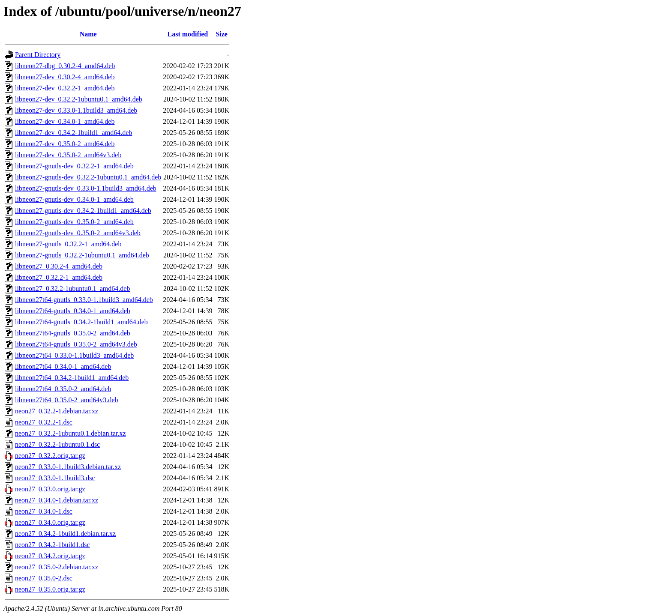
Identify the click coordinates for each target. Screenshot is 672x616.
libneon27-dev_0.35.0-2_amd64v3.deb (68, 155)
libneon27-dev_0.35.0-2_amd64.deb (65, 144)
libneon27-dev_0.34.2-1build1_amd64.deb (73, 133)
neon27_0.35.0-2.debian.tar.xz (57, 567)
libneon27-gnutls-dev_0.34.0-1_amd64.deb (74, 199)
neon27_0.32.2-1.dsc (44, 422)
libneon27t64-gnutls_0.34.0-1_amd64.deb (73, 311)
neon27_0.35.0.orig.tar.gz (50, 589)
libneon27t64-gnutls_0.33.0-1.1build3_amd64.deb (84, 300)
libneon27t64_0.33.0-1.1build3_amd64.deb (74, 355)
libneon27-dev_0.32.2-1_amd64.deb (65, 88)
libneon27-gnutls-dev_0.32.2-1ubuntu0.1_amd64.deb (88, 177)
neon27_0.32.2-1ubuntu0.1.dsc (57, 444)
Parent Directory (38, 55)
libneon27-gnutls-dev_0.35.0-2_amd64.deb (74, 222)
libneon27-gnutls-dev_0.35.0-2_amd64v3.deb (78, 233)
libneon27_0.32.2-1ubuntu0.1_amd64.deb (72, 289)
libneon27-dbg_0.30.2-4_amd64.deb (65, 66)
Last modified (188, 34)
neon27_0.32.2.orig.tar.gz (50, 456)
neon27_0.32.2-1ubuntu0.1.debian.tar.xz (70, 433)
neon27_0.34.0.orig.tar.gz (50, 522)
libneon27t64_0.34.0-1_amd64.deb (63, 366)
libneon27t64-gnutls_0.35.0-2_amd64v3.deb (76, 344)
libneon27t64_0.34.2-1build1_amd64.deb (72, 378)
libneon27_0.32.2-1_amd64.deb (59, 277)
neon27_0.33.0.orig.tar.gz (50, 489)
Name (88, 34)
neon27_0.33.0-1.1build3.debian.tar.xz (68, 467)
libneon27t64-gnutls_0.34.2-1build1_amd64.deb (81, 322)
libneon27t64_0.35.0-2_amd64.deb (63, 389)
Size (222, 34)
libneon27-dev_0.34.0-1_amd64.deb (65, 121)
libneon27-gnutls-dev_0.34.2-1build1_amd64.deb (83, 211)
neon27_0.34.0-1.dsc (44, 511)
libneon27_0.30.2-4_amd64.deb (59, 266)
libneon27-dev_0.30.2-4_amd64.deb (65, 77)
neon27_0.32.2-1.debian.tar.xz (57, 411)
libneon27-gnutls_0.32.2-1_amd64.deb (68, 244)
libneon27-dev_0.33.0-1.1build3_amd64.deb (76, 110)
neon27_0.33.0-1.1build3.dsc (55, 478)
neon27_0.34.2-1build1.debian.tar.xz (65, 534)
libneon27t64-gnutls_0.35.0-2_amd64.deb (73, 333)
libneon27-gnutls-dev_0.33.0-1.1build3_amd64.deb (86, 188)
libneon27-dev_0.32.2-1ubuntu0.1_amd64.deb (79, 99)
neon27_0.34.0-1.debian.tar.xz (57, 500)
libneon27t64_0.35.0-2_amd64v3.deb (66, 400)
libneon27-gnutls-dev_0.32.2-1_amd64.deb (74, 166)
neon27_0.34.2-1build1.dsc (52, 545)
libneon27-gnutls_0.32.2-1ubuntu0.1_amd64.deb (82, 255)
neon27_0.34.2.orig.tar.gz (50, 556)
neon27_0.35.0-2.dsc (44, 578)
